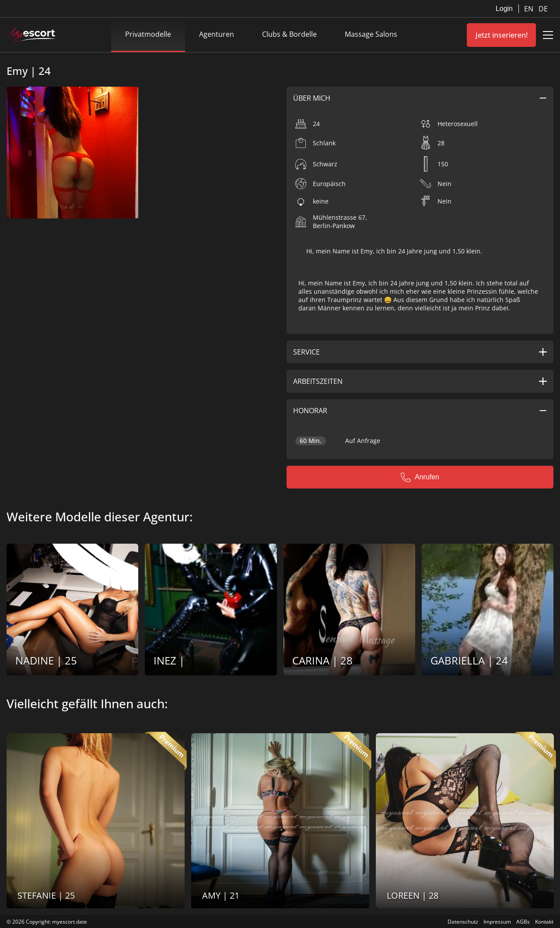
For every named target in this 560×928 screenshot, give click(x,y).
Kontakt (544, 922)
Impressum (497, 922)
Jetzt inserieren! (502, 35)
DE (543, 9)
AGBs (523, 922)
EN (530, 9)
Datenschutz (463, 922)
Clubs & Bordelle (289, 34)
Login (504, 9)
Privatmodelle (148, 34)
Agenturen (217, 34)
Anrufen (420, 477)
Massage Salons (371, 34)
